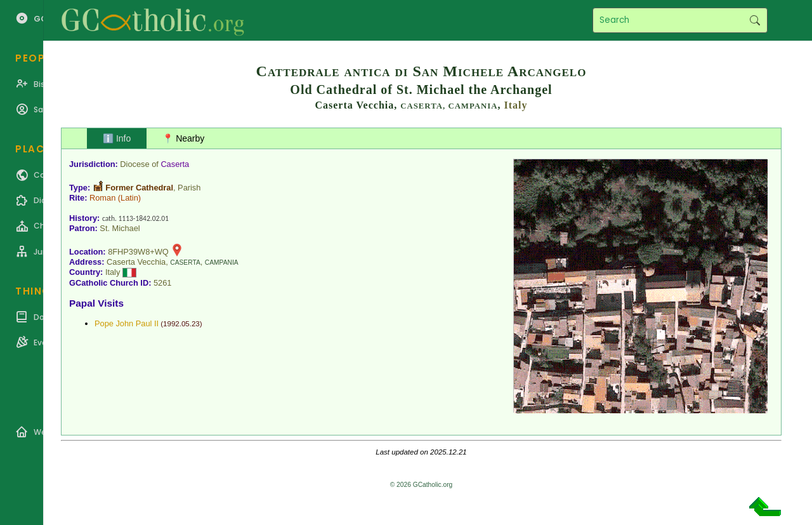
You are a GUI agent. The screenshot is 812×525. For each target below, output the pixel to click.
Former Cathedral (139, 188)
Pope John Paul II (127, 323)
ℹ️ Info (117, 138)
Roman (102, 198)
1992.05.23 (181, 324)
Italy (516, 105)
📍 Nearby (183, 138)
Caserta (175, 164)
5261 (162, 283)
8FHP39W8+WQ (138, 252)
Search (755, 20)
